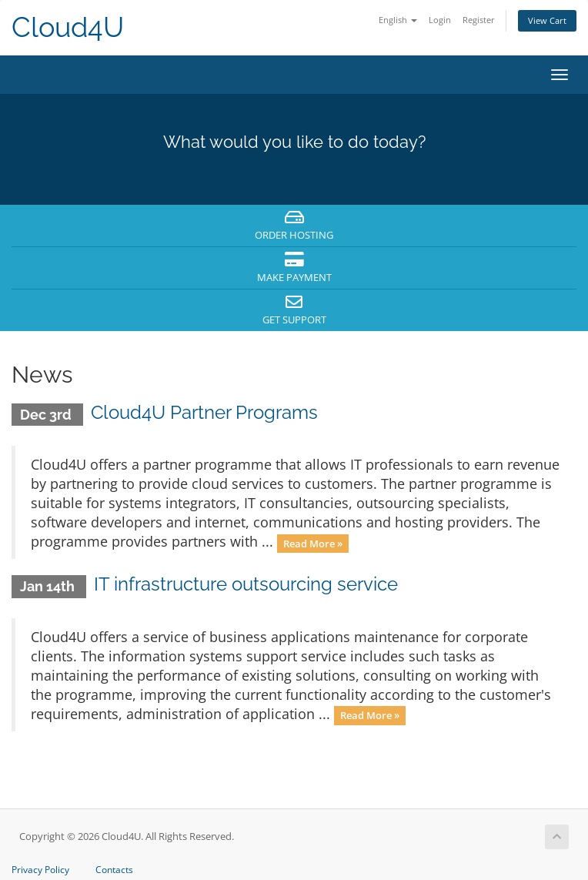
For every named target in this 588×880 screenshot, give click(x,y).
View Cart (547, 20)
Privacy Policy (40, 870)
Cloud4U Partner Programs (204, 412)
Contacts (114, 870)
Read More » (313, 543)
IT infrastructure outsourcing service (246, 584)
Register (479, 20)
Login (440, 20)
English (398, 20)
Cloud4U (68, 27)
